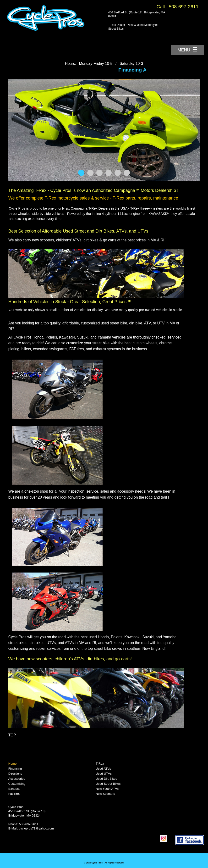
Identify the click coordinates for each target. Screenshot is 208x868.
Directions (15, 774)
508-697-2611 (184, 7)
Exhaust (14, 789)
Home (13, 764)
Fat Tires (14, 794)
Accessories (17, 779)
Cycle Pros (16, 807)
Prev (15, 130)
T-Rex (100, 764)
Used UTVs (104, 774)
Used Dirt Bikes (106, 779)
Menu (188, 50)
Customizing (17, 784)
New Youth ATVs (107, 789)
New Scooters (105, 794)
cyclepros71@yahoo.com (36, 828)
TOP (12, 735)
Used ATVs (103, 769)
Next (193, 130)
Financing (15, 769)
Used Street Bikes (108, 784)
